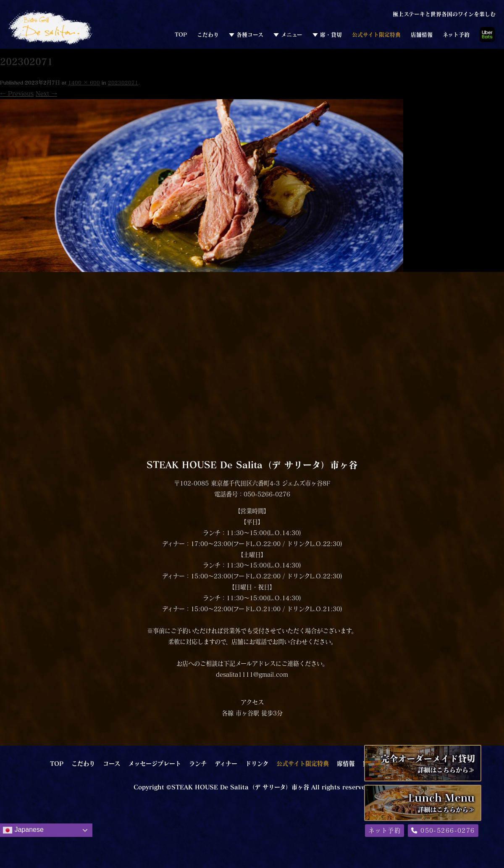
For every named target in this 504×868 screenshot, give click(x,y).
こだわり (208, 34)
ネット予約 (456, 34)
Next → (46, 94)
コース (112, 763)
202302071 (123, 82)
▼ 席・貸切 (327, 34)
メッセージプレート (155, 763)
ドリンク (257, 763)
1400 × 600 (84, 82)
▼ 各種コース (246, 34)
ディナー (226, 763)
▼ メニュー (288, 34)
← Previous (17, 94)
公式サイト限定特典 (376, 34)
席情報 (346, 763)
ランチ (198, 763)
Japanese (23, 830)
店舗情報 (422, 34)
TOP (181, 34)
